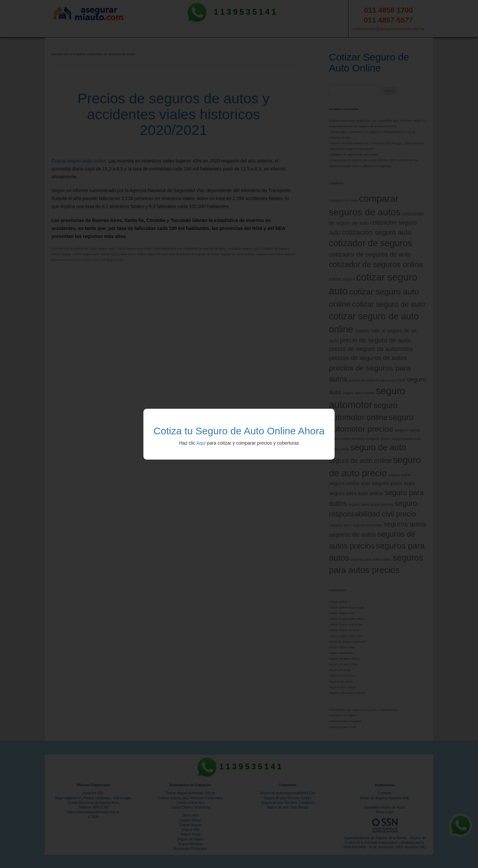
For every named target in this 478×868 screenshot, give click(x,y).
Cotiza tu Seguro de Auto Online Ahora (239, 431)
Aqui (201, 443)
